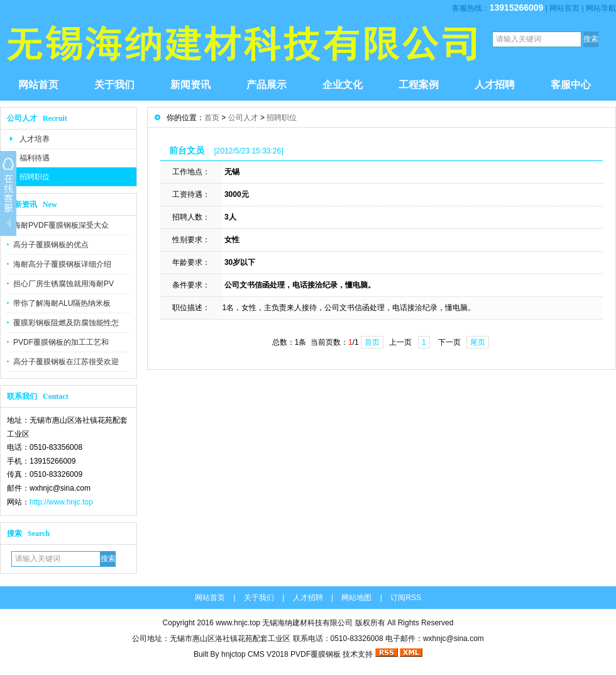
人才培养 (35, 139)
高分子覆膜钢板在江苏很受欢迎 (66, 362)
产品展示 (267, 85)
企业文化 (343, 85)
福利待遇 (35, 158)
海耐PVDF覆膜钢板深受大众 (61, 225)
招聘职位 (35, 177)
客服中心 (571, 85)
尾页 (478, 342)
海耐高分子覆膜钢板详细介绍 (62, 264)
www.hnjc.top (238, 623)
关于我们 (114, 85)
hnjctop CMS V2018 (255, 654)
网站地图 (356, 598)
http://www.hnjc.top (61, 502)
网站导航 (601, 8)
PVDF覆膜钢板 (316, 654)
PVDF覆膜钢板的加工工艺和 (61, 342)
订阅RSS (406, 598)
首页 (212, 118)
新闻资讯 (190, 85)
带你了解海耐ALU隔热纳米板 (62, 303)
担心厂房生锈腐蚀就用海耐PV (63, 284)
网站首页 (564, 8)
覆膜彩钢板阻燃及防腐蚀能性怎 (66, 323)
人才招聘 (495, 85)
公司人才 (243, 118)
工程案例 (419, 85)
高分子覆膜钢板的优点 (51, 245)
